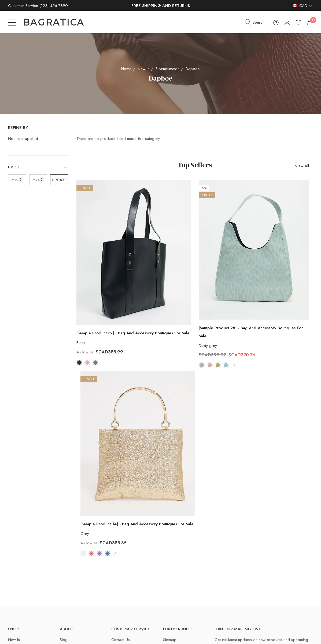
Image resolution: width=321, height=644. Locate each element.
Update (59, 180)
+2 (233, 366)
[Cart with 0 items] (309, 22)
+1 (115, 554)
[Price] (38, 170)
